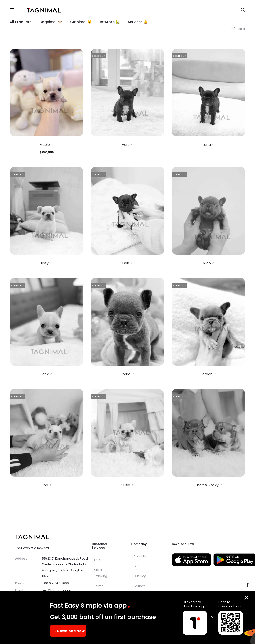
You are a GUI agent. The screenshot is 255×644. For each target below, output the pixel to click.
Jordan (208, 374)
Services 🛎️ (138, 22)
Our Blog (140, 577)
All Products (21, 22)
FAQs (98, 560)
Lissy (47, 264)
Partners (140, 587)
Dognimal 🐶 (51, 22)
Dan (128, 264)
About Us (140, 557)
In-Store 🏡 (110, 22)
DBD (137, 567)
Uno (47, 485)
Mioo (209, 264)
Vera (128, 145)
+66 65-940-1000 (55, 584)
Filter (238, 29)
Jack (47, 374)
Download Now (68, 631)
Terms (99, 586)
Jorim (127, 374)
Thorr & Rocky (209, 485)
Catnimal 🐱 (81, 22)
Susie (128, 485)
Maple (47, 145)
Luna (209, 145)
